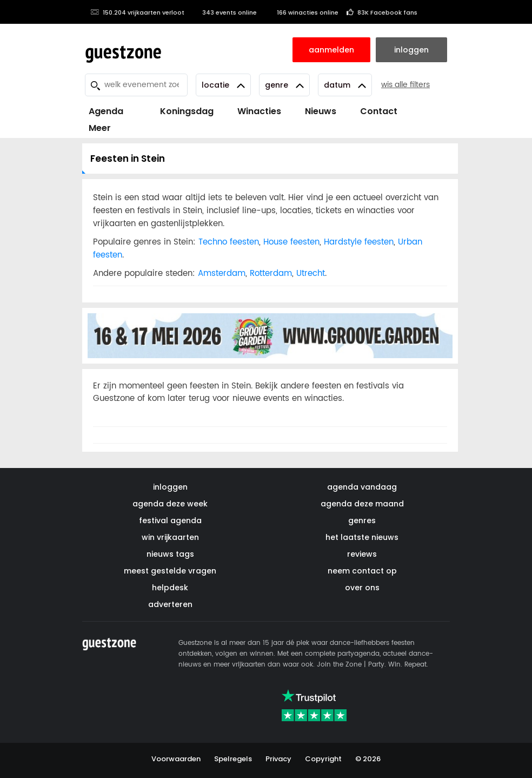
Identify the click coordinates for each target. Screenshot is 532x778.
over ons (362, 588)
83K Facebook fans (382, 12)
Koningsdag (180, 111)
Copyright (323, 759)
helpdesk (170, 588)
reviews (362, 554)
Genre (284, 85)
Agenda (106, 111)
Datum (345, 85)
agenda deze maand (362, 504)
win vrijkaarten (170, 537)
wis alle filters (405, 85)
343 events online (225, 12)
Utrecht (311, 273)
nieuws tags (170, 554)
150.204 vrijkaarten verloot (137, 12)
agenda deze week (170, 504)
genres (362, 520)
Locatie (223, 85)
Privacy (278, 759)
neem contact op (362, 571)
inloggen (170, 487)
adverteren (170, 604)
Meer (100, 128)
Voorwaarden (176, 759)
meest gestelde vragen (170, 571)
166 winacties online (302, 12)
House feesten (291, 242)
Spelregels (233, 759)
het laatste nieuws (362, 537)
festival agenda (170, 520)
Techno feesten (229, 242)
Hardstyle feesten (359, 242)
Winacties (259, 111)
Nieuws (321, 111)
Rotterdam (271, 273)
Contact (379, 111)
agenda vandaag (362, 487)
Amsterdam (222, 273)
